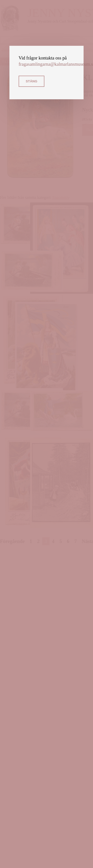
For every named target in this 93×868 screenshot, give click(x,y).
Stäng (32, 81)
